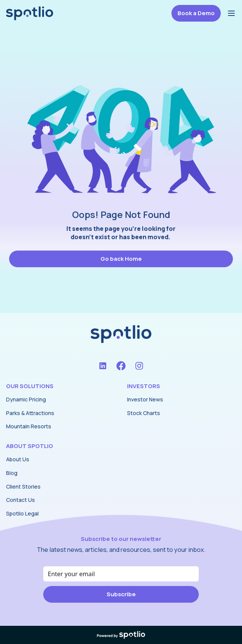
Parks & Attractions (30, 413)
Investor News (145, 399)
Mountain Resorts (29, 426)
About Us (18, 459)
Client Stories (23, 487)
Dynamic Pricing (26, 399)
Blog (12, 473)
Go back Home (121, 259)
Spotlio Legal (22, 513)
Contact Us (20, 500)
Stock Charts (144, 413)
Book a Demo (196, 13)
